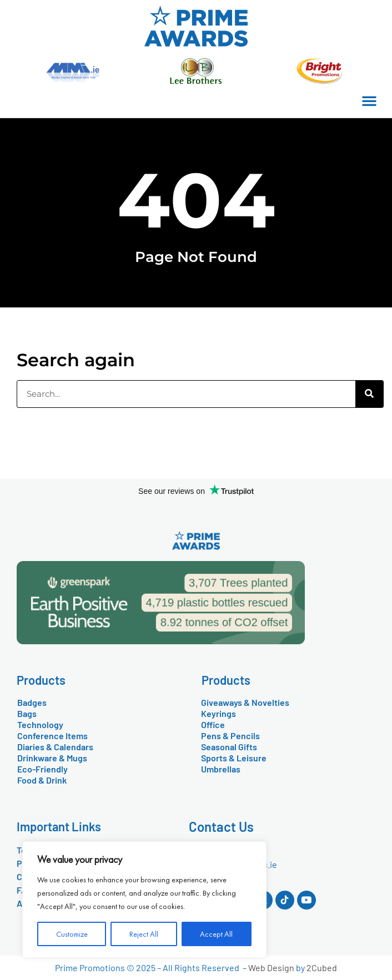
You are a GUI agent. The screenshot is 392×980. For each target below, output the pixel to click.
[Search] (369, 394)
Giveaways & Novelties (245, 702)
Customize (72, 934)
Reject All (144, 934)
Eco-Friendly (42, 769)
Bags (27, 713)
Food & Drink (42, 780)
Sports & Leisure (234, 758)
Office (213, 724)
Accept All (216, 934)
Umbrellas (221, 769)
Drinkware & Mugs (52, 758)
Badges (32, 702)
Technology (40, 724)
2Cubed (322, 968)
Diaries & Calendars (55, 747)
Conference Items (52, 736)
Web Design (271, 968)
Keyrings (218, 713)
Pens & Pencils (230, 736)
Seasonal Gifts (229, 747)
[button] (369, 100)
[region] (144, 900)
